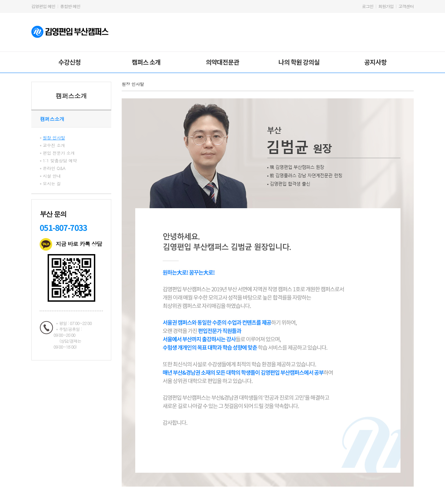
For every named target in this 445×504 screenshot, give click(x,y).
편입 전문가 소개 (59, 153)
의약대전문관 (222, 62)
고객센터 (406, 6)
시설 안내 (52, 176)
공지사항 (375, 62)
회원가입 (386, 6)
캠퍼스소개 (71, 96)
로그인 (368, 6)
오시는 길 (52, 183)
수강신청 (70, 62)
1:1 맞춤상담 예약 (60, 160)
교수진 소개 (54, 145)
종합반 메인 (70, 6)
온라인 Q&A (54, 168)
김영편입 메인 (43, 6)
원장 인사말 (54, 137)
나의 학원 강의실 (299, 62)
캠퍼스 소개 (146, 62)
